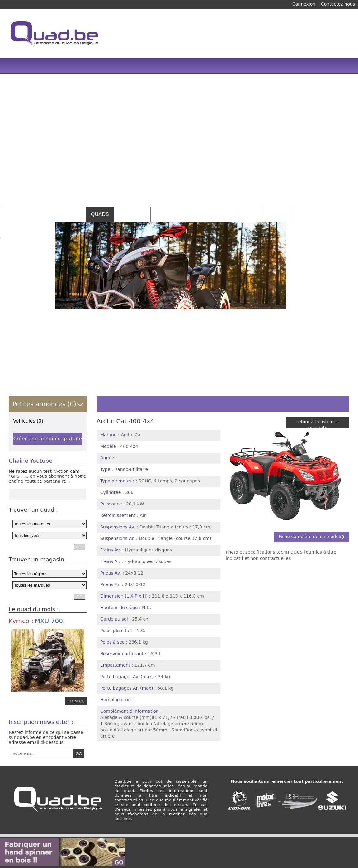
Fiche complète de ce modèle (311, 537)
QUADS (100, 214)
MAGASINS (132, 214)
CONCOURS (243, 214)
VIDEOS (208, 214)
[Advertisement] (143, 112)
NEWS (306, 214)
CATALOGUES (172, 214)
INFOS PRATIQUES (28, 230)
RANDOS (278, 214)
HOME (13, 214)
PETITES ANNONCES (56, 214)
